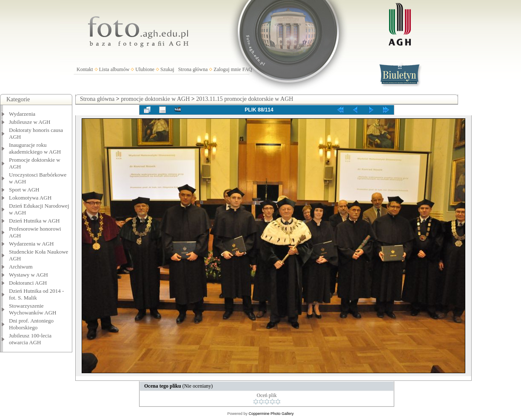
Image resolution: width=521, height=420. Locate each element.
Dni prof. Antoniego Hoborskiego (31, 324)
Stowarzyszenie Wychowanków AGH (33, 309)
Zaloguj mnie (227, 69)
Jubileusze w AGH (30, 122)
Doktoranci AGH (28, 283)
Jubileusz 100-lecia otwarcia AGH (30, 339)
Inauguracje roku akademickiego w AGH (35, 148)
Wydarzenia (22, 114)
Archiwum (21, 267)
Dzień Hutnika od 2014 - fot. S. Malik (36, 294)
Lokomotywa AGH (30, 198)
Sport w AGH (24, 190)
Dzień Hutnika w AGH (34, 221)
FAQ (247, 69)
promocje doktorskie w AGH (155, 99)
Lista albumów (114, 69)
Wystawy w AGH (28, 275)
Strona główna (193, 69)
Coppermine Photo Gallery (271, 414)
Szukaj (167, 69)
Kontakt (85, 69)
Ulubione (145, 69)
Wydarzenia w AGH (31, 244)
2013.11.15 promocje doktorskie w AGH (245, 99)
